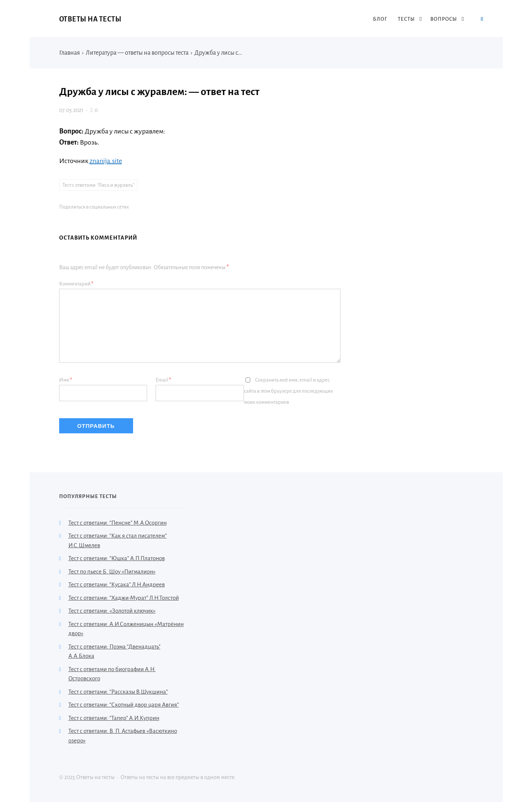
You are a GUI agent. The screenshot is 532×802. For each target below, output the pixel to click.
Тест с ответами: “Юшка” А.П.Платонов (117, 558)
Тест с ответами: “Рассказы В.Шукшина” (118, 692)
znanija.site (106, 161)
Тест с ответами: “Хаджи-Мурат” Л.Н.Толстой (124, 598)
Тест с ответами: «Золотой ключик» (112, 611)
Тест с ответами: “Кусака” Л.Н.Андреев (117, 584)
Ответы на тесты (90, 19)
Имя (66, 380)
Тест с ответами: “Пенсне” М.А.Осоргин (118, 523)
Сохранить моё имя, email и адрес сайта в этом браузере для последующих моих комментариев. (289, 391)
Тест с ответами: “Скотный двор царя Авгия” (124, 705)
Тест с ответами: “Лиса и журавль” (98, 185)
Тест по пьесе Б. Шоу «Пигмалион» (112, 571)
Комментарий (76, 284)
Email (163, 380)
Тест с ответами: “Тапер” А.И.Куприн (114, 718)
